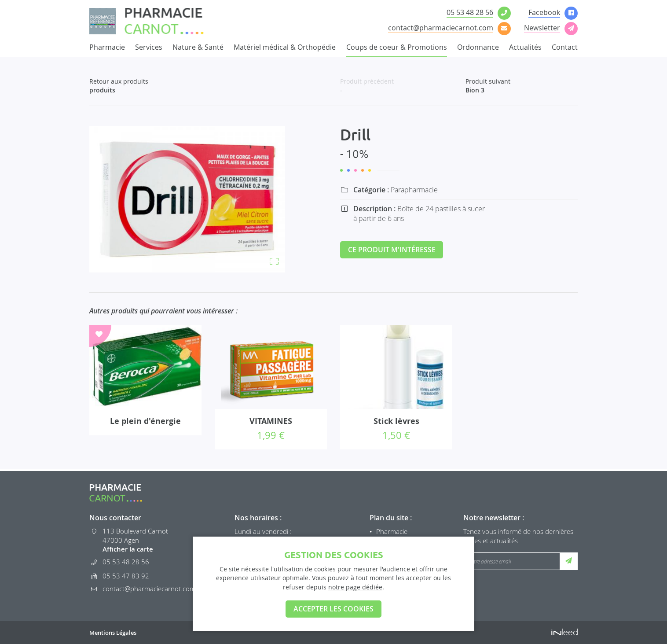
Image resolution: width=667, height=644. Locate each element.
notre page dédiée (355, 587)
